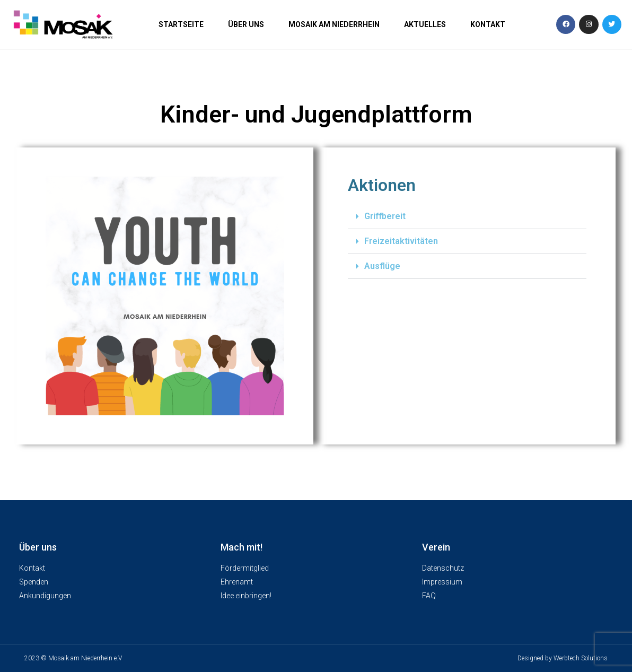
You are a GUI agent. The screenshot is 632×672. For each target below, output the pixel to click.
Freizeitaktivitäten (401, 241)
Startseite (181, 24)
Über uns (246, 24)
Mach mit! (242, 547)
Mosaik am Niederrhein (334, 24)
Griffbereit (385, 216)
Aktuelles (425, 24)
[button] (467, 217)
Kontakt (488, 24)
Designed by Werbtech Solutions (563, 658)
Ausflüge (382, 266)
